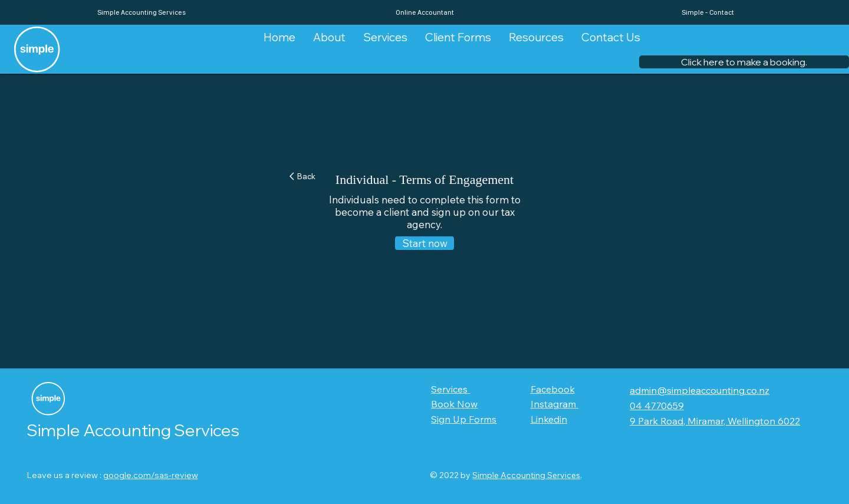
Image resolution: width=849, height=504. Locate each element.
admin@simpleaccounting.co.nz (700, 390)
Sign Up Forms (464, 419)
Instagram (555, 404)
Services (450, 389)
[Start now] (424, 243)
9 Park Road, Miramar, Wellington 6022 (715, 421)
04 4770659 (657, 406)
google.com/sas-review (151, 475)
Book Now (454, 404)
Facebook (553, 389)
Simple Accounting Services (526, 475)
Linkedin (549, 419)
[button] (744, 62)
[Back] (308, 177)
